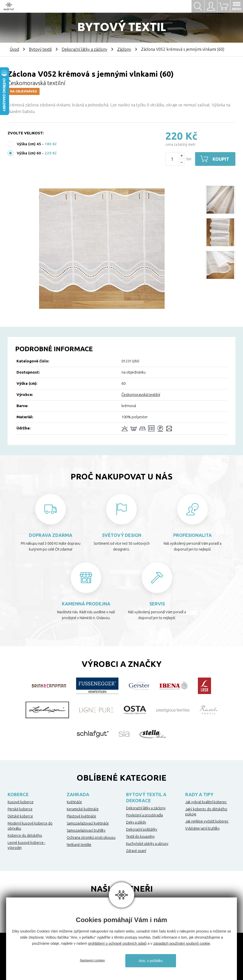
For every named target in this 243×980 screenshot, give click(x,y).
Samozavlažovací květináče (88, 823)
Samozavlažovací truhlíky (86, 830)
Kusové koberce (21, 802)
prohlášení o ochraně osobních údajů (117, 943)
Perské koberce (20, 809)
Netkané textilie (79, 845)
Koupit (221, 159)
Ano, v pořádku (151, 961)
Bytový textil (40, 49)
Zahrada (78, 794)
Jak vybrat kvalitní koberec (206, 802)
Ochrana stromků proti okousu (91, 838)
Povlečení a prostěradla (144, 815)
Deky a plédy (136, 822)
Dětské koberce (20, 816)
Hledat (198, 6)
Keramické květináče (83, 809)
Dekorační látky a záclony (84, 49)
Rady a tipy (199, 794)
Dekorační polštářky (142, 829)
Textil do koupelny (140, 837)
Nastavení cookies (92, 960)
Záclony (124, 49)
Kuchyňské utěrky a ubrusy (147, 844)
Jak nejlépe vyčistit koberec (207, 821)
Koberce (18, 794)
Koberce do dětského (25, 836)
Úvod (14, 49)
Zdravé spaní (136, 851)
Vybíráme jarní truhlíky (202, 828)
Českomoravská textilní (141, 395)
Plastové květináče (81, 816)
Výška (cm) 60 (29, 153)
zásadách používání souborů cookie (181, 943)
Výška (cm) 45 (29, 144)
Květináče (74, 802)
